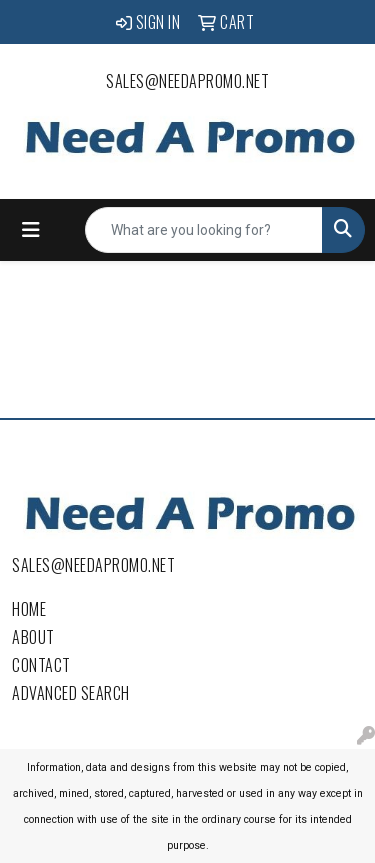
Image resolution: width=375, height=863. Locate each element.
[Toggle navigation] (31, 230)
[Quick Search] (204, 230)
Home (29, 609)
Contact (41, 665)
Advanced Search (71, 693)
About (33, 637)
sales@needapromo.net (187, 81)
